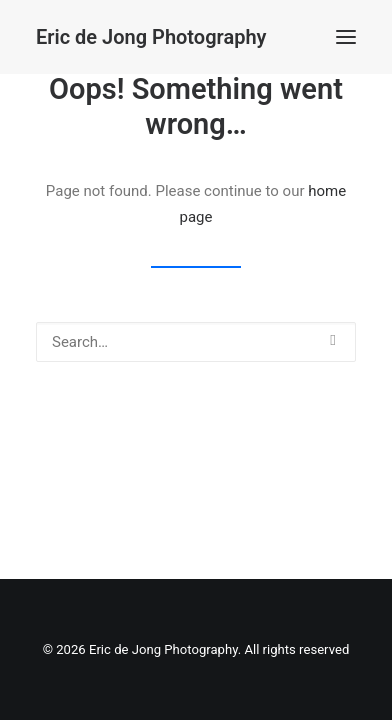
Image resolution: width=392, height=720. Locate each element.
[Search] (196, 342)
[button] (346, 37)
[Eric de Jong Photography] (151, 37)
